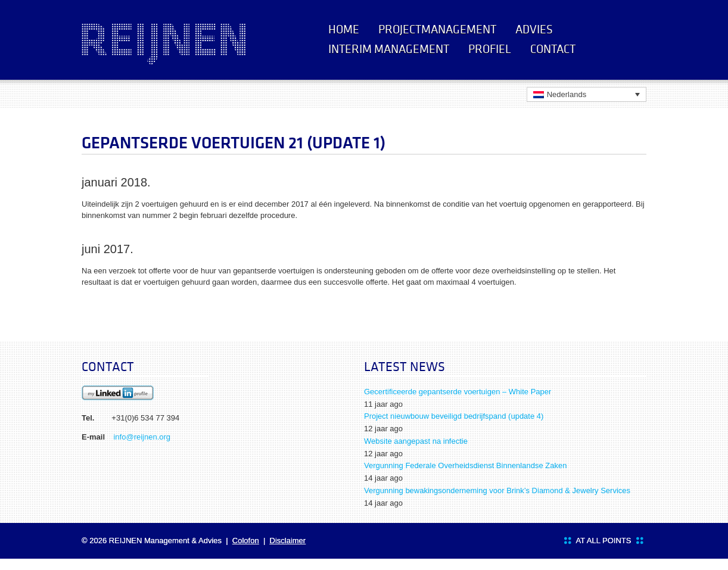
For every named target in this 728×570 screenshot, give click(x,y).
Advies (534, 29)
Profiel (490, 49)
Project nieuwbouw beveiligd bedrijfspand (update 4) (454, 416)
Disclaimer (288, 541)
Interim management (389, 49)
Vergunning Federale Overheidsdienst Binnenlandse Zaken (465, 465)
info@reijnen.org (142, 437)
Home (344, 29)
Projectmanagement (437, 29)
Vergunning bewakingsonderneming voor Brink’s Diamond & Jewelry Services (497, 490)
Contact (553, 49)
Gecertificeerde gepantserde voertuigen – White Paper (458, 392)
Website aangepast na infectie (416, 441)
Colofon (246, 541)
